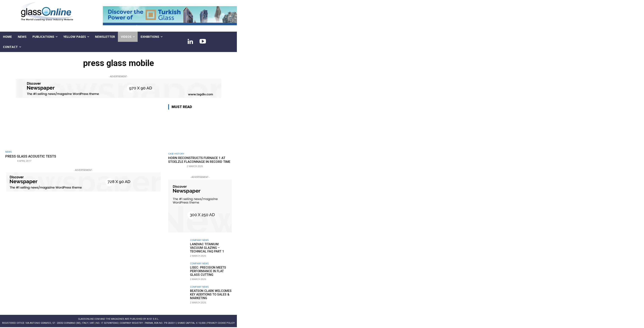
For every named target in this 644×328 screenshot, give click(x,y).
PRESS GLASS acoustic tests (33, 156)
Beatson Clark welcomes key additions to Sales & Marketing (210, 294)
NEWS (8, 152)
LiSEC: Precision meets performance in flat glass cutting (207, 271)
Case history (176, 154)
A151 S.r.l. (153, 319)
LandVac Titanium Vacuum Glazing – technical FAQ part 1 (210, 248)
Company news (199, 240)
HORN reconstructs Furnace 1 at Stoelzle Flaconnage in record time (199, 160)
